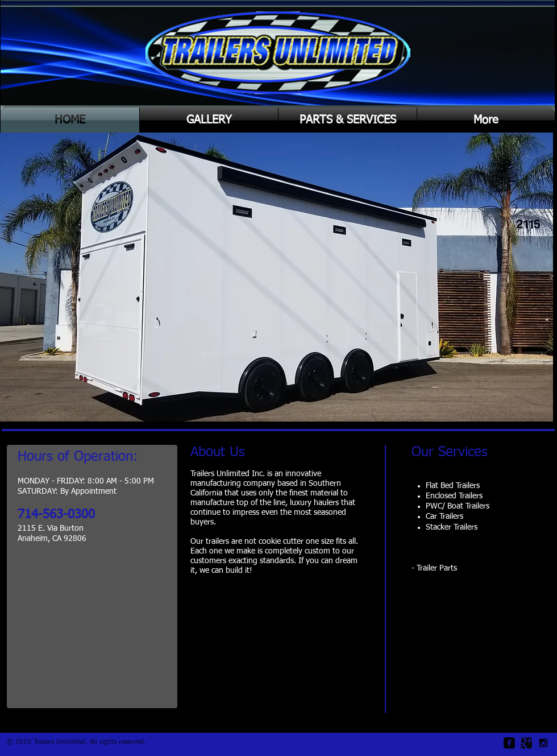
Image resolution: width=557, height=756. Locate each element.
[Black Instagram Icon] (543, 743)
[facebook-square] (509, 743)
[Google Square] (526, 743)
